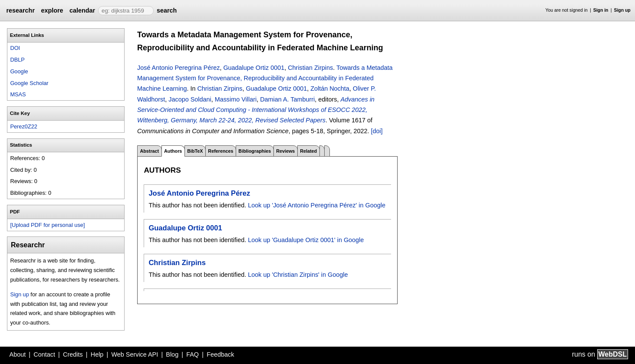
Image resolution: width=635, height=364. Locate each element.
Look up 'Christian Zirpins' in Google (298, 275)
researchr (20, 10)
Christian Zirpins (310, 68)
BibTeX (195, 151)
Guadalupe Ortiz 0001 (254, 68)
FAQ (192, 354)
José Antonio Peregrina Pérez (178, 68)
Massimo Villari (236, 99)
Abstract (149, 151)
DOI (15, 48)
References (220, 151)
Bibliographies (255, 151)
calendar (82, 10)
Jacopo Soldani (190, 99)
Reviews (285, 151)
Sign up (622, 10)
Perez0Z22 (24, 126)
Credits (73, 354)
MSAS (18, 94)
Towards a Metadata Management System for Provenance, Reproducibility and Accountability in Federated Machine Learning (265, 78)
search (167, 10)
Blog (172, 354)
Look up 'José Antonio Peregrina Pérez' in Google (317, 205)
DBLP (17, 60)
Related (308, 151)
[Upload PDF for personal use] (47, 225)
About (18, 354)
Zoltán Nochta (330, 89)
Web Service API (135, 354)
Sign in (601, 10)
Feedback (220, 354)
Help (97, 354)
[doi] (377, 131)
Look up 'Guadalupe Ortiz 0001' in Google (306, 240)
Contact (44, 354)
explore (52, 10)
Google (19, 71)
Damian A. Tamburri (287, 99)
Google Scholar (29, 83)
